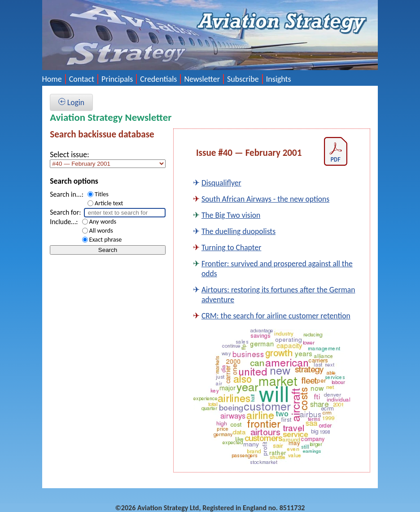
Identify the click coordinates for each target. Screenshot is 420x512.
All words (101, 230)
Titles (102, 194)
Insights (279, 79)
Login (71, 102)
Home (52, 79)
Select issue (68, 154)
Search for (64, 212)
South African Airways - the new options (265, 199)
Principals (117, 79)
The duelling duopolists (238, 231)
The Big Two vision (231, 215)
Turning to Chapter (231, 247)
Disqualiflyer (221, 183)
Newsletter (202, 79)
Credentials (158, 79)
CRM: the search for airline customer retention (276, 316)
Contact (82, 79)
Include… (63, 222)
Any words (103, 221)
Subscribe (243, 79)
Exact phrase (106, 239)
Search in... (66, 194)
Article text (109, 203)
